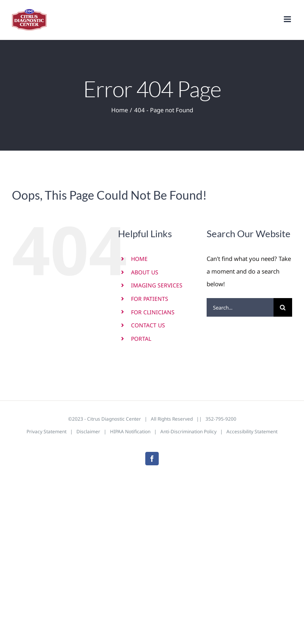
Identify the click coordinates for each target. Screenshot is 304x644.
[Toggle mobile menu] (288, 19)
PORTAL (141, 339)
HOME (139, 259)
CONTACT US (148, 325)
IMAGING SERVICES (157, 285)
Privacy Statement (47, 432)
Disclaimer (88, 432)
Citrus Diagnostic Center (114, 419)
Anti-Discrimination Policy (188, 432)
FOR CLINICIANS (153, 312)
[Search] (283, 307)
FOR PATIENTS (150, 299)
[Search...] (240, 307)
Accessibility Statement (252, 432)
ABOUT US (145, 272)
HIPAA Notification (130, 432)
